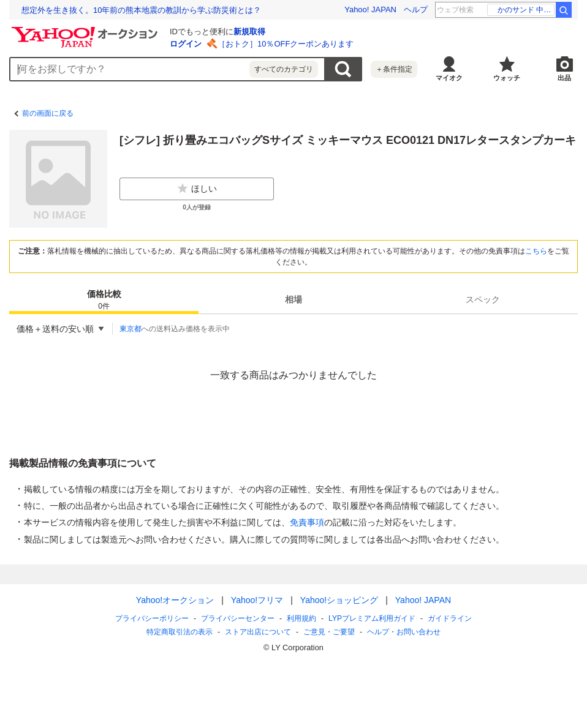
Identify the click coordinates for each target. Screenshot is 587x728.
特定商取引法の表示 (180, 632)
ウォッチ (507, 78)
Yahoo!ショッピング (339, 600)
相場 (293, 299)
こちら (536, 251)
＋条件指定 (394, 69)
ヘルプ (416, 9)
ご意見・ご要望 (329, 632)
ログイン (186, 44)
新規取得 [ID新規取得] (249, 32)
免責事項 (307, 522)
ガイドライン (450, 618)
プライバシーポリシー (152, 618)
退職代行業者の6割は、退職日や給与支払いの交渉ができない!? (134, 10)
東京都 (131, 329)
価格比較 (104, 300)
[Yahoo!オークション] (86, 30)
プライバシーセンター (238, 618)
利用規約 (301, 618)
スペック (483, 299)
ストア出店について (258, 632)
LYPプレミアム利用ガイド (372, 618)
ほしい (197, 189)
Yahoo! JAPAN (370, 9)
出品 (564, 78)
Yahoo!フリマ (257, 600)
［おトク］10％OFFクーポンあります (286, 44)
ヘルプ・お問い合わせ (404, 632)
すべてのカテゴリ (284, 69)
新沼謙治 (532, 10)
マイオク (449, 78)
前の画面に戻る (48, 113)
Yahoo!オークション (175, 600)
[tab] (104, 299)
